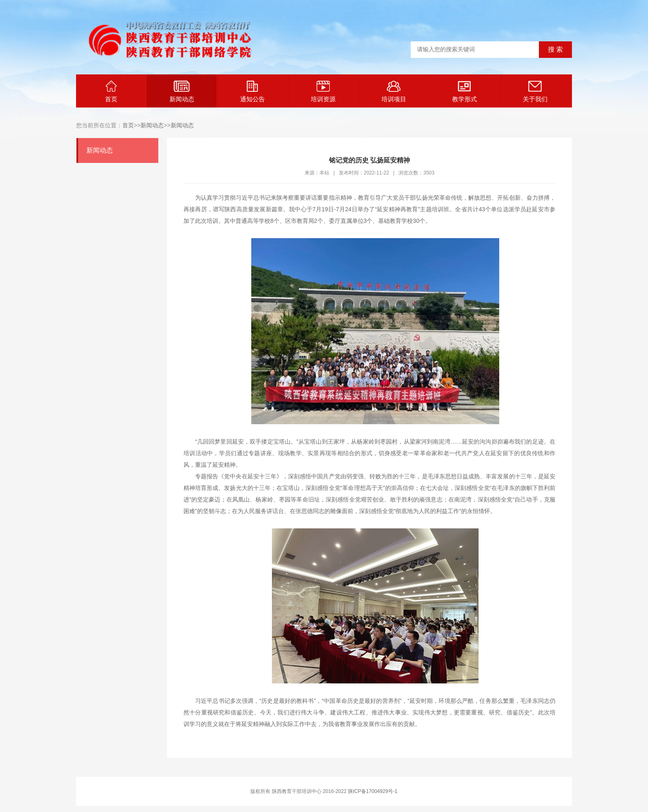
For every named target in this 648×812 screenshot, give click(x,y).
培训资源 (323, 92)
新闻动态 (182, 92)
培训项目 (394, 92)
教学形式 (465, 92)
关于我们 (535, 92)
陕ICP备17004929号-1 (373, 791)
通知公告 (253, 92)
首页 (111, 92)
